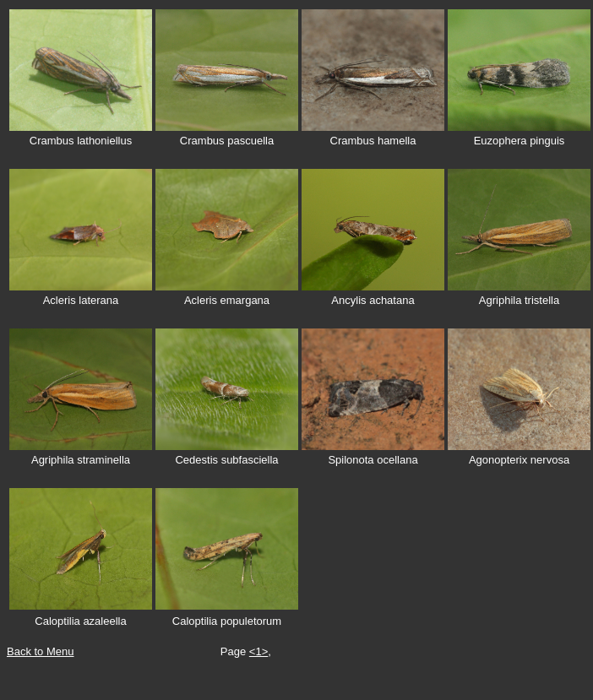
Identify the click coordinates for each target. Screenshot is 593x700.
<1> (258, 651)
